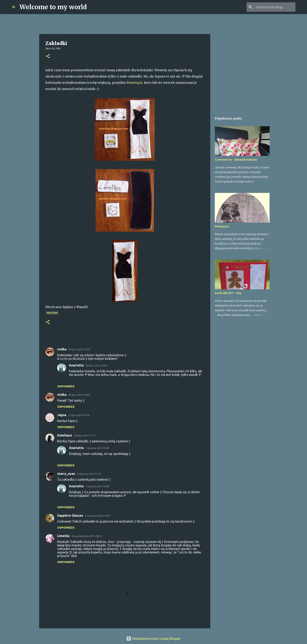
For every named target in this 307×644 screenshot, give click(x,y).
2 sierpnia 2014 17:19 (89, 474)
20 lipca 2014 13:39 (96, 365)
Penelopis (134, 83)
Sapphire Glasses (70, 515)
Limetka (63, 536)
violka (62, 349)
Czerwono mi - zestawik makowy (236, 160)
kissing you (222, 226)
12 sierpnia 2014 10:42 (97, 516)
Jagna (62, 415)
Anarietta (76, 365)
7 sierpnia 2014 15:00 (97, 448)
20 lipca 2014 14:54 (79, 395)
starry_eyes (66, 474)
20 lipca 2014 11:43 (79, 349)
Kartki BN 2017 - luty (228, 293)
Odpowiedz (66, 386)
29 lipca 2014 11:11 (84, 435)
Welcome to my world (53, 7)
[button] (48, 56)
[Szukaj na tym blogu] (275, 7)
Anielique (65, 435)
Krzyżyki (52, 313)
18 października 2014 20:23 (86, 536)
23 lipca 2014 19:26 (79, 415)
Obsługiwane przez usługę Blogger (153, 639)
